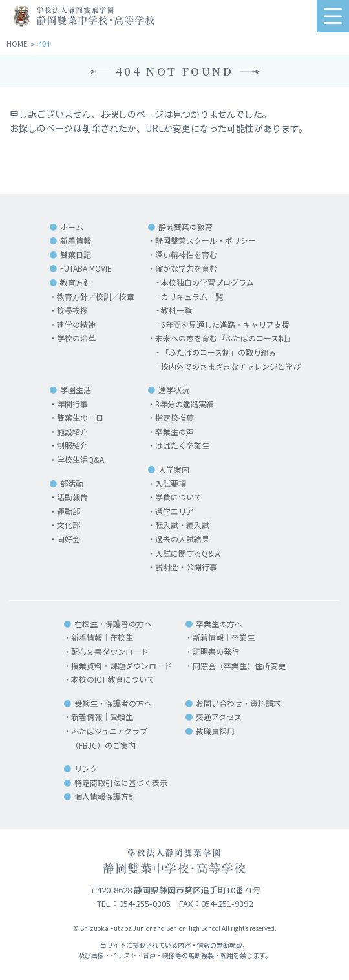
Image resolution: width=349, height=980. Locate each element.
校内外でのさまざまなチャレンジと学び (231, 366)
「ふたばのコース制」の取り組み (219, 352)
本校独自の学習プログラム (207, 282)
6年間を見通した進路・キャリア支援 (225, 324)
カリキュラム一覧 (192, 296)
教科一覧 (176, 310)
